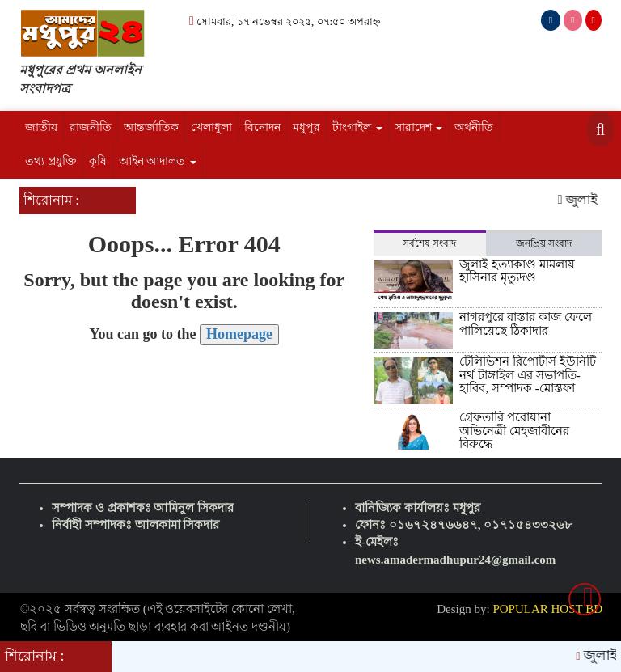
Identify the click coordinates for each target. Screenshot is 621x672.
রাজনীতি (91, 127)
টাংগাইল (357, 127)
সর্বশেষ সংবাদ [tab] (429, 243)
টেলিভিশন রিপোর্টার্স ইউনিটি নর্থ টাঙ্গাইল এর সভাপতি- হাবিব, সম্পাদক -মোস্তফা (528, 375)
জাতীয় (41, 127)
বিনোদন (262, 127)
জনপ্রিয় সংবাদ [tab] (544, 243)
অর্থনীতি (474, 127)
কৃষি (98, 161)
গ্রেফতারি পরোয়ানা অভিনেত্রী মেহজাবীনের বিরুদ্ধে (514, 431)
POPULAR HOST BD (547, 609)
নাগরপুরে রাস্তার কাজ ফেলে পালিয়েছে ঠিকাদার (525, 324)
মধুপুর (306, 127)
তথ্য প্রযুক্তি (51, 161)
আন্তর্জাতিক (151, 127)
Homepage (239, 334)
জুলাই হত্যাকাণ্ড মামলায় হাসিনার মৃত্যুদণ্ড (517, 271)
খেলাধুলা (211, 127)
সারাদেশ (419, 127)
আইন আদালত (158, 161)
